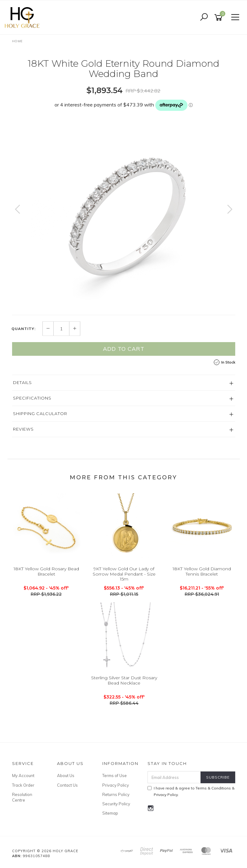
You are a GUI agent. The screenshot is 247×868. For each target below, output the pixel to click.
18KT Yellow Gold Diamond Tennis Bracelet (202, 571)
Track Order (23, 785)
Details (22, 382)
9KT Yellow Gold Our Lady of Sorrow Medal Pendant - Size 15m (124, 574)
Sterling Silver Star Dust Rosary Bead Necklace (124, 680)
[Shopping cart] (219, 18)
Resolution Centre (22, 797)
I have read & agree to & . (191, 791)
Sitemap (110, 813)
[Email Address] (174, 777)
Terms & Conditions (213, 788)
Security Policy (116, 804)
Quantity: (24, 329)
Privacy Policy (116, 785)
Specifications (32, 398)
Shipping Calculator (40, 414)
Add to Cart (124, 349)
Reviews (23, 429)
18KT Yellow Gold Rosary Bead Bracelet (46, 571)
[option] (124, 215)
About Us (66, 775)
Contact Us (67, 785)
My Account (23, 775)
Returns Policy (116, 794)
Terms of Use (115, 775)
